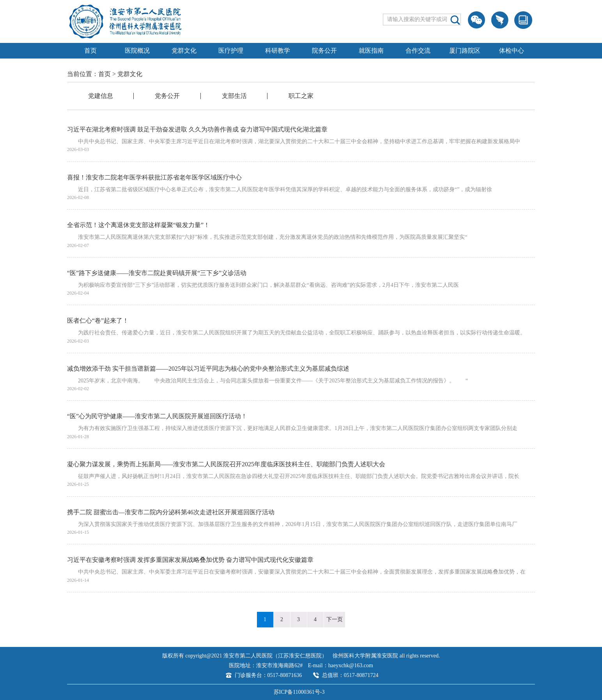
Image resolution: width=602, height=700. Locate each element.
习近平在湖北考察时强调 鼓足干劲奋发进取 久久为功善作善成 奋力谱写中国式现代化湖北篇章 (197, 129)
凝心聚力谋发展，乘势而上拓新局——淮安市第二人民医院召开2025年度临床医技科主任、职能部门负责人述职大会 (226, 464)
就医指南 (371, 51)
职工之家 (301, 96)
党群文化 (184, 51)
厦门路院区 (465, 51)
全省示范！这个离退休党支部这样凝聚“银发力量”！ (138, 225)
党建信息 (101, 96)
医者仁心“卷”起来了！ (98, 321)
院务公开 (324, 51)
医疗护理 (231, 51)
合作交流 (418, 51)
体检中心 (512, 51)
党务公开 (167, 96)
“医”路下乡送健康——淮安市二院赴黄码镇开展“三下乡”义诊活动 (157, 273)
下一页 (335, 619)
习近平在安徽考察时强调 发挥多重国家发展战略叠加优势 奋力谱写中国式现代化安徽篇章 (190, 560)
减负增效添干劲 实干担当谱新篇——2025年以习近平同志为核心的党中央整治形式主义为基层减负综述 (208, 369)
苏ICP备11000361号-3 (299, 692)
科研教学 (278, 51)
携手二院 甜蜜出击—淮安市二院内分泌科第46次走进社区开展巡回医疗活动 (171, 512)
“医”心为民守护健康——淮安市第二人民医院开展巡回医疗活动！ (157, 416)
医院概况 (137, 51)
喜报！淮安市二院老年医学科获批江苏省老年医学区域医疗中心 (154, 177)
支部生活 (234, 96)
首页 (90, 51)
